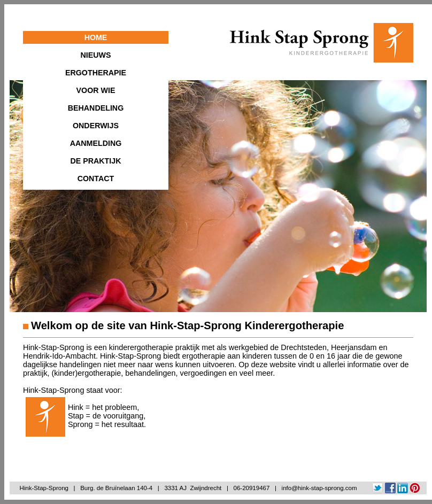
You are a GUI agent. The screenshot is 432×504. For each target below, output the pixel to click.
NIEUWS (96, 55)
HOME (96, 37)
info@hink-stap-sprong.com (319, 488)
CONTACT (96, 179)
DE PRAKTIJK (95, 161)
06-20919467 (252, 488)
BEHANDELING (96, 108)
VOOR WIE (96, 90)
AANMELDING (96, 143)
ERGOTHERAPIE (96, 73)
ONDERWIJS (96, 126)
